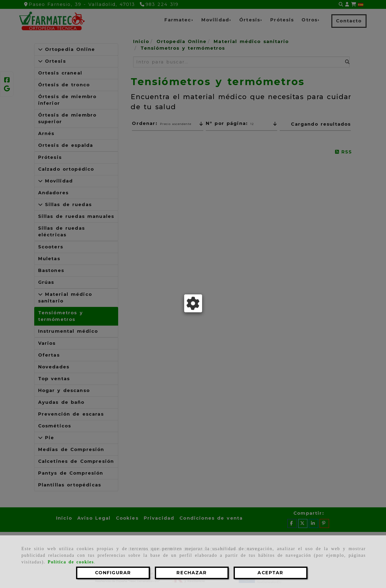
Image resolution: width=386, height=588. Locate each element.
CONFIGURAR (113, 573)
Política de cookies (71, 562)
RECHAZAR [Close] (192, 573)
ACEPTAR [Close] (270, 573)
